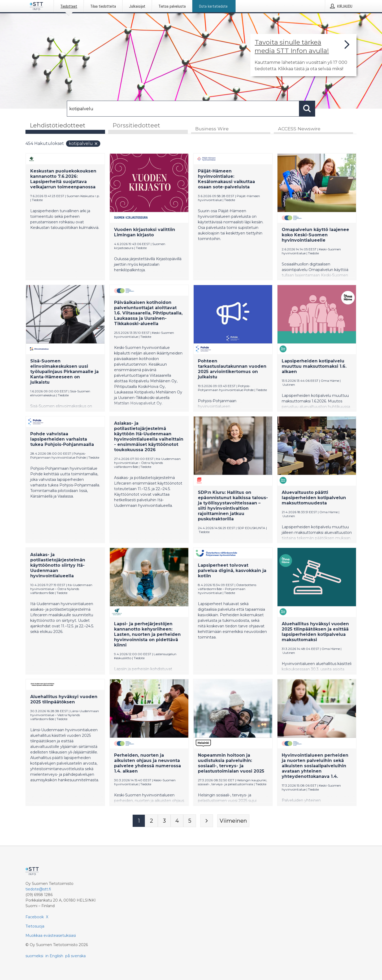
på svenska (75, 956)
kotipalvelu (83, 144)
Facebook (35, 917)
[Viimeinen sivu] (233, 821)
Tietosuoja (35, 926)
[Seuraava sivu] (207, 821)
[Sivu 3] (164, 821)
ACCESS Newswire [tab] (299, 129)
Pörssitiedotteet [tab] (136, 125)
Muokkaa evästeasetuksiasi (51, 935)
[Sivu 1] (139, 821)
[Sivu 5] (190, 821)
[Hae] (183, 109)
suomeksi (34, 956)
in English (54, 956)
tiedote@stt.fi (38, 889)
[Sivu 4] (177, 821)
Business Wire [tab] (212, 129)
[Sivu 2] (151, 821)
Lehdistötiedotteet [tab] (58, 125)
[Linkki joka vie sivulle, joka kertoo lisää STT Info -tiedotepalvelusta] (303, 55)
